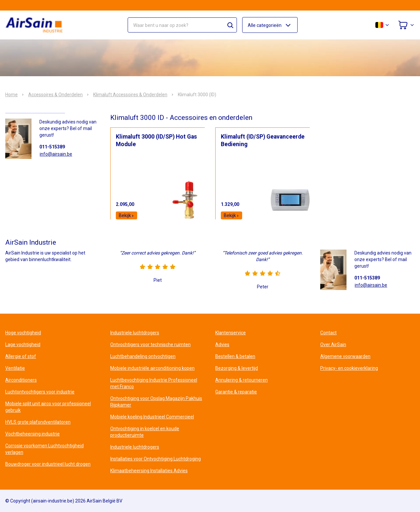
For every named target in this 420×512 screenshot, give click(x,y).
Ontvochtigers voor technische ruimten (150, 345)
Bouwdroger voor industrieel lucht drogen (48, 464)
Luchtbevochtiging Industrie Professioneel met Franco (154, 383)
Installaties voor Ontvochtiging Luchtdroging (156, 459)
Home (11, 95)
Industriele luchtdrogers (135, 333)
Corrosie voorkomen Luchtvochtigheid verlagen (44, 449)
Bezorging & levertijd (237, 368)
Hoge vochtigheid (23, 333)
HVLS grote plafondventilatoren (38, 422)
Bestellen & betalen (235, 356)
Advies (222, 345)
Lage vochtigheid (23, 345)
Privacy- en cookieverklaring (349, 368)
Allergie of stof (21, 356)
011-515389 (52, 147)
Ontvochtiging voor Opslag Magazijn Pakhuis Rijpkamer (156, 402)
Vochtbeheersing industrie (32, 434)
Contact (328, 333)
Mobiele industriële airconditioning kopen (152, 368)
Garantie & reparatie (236, 392)
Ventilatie (15, 368)
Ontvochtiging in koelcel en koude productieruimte (145, 432)
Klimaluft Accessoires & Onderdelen (130, 95)
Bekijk (126, 215)
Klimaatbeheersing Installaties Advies (149, 471)
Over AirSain (333, 345)
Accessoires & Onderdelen (55, 95)
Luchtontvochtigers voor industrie (40, 392)
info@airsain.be (56, 154)
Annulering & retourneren (241, 380)
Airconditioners (21, 380)
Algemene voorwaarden (345, 356)
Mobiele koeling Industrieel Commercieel (152, 417)
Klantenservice (231, 333)
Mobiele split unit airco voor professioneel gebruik (48, 407)
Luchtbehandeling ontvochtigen (143, 356)
